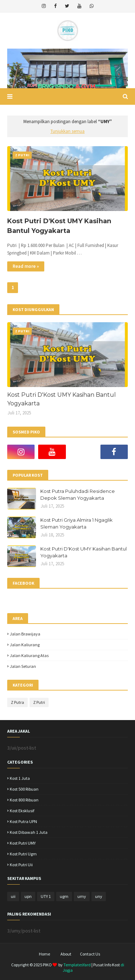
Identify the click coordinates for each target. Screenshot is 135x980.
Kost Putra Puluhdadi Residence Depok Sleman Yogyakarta (78, 495)
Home (44, 954)
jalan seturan (23, 666)
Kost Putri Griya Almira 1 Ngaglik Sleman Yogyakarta (76, 523)
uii (13, 896)
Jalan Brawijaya (25, 634)
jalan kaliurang (25, 645)
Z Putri (39, 702)
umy (82, 896)
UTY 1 (46, 896)
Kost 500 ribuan (24, 789)
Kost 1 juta (20, 778)
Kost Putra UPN (23, 821)
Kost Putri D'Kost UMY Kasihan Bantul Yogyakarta (59, 226)
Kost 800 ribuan (24, 800)
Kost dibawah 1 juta (29, 832)
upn (28, 896)
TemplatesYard (77, 965)
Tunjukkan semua (67, 131)
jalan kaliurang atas (29, 655)
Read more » (26, 266)
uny (99, 896)
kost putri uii (21, 865)
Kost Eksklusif (22, 811)
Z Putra (17, 702)
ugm (64, 896)
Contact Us (90, 954)
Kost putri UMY (23, 843)
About (66, 954)
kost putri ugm (23, 854)
